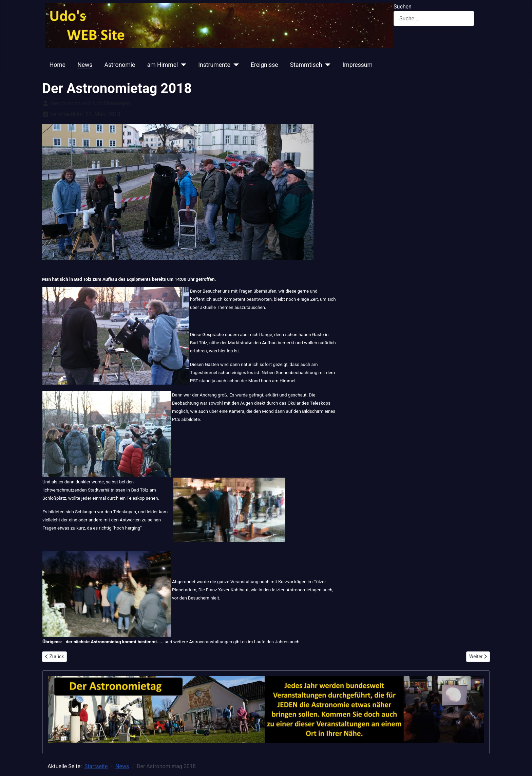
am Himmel (163, 65)
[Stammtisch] (326, 65)
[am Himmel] (182, 65)
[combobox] (434, 19)
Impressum (357, 65)
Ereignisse (264, 65)
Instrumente (214, 65)
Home (58, 65)
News (85, 65)
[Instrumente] (235, 65)
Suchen (403, 7)
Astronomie (120, 65)
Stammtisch (306, 65)
